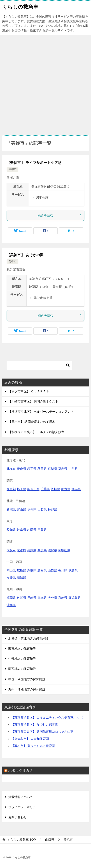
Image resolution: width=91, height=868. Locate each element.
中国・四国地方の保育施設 (27, 679)
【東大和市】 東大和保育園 (30, 739)
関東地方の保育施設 (22, 649)
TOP (21, 840)
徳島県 (73, 570)
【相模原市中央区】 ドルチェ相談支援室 (36, 432)
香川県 (63, 570)
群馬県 (76, 489)
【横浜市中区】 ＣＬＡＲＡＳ (29, 391)
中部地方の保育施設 (22, 659)
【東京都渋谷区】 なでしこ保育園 (35, 725)
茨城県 (55, 489)
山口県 (52, 570)
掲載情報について (21, 797)
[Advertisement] (45, 83)
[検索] (39, 365)
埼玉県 (21, 489)
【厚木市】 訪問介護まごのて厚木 (32, 422)
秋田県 (42, 469)
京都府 (21, 550)
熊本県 (42, 598)
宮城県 (52, 469)
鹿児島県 (75, 598)
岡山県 (11, 570)
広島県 (21, 570)
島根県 (42, 570)
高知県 (21, 577)
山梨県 (42, 509)
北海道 (11, 469)
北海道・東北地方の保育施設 (28, 638)
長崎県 (32, 598)
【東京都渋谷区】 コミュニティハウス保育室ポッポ (47, 717)
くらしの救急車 (20, 6)
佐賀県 (21, 598)
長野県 (52, 509)
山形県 (73, 469)
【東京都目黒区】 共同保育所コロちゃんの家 (42, 732)
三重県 (42, 530)
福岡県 (11, 598)
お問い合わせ (18, 817)
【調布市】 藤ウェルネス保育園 (33, 746)
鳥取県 (32, 570)
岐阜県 (21, 530)
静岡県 (32, 530)
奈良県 (42, 550)
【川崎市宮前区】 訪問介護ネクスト (33, 401)
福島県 (63, 469)
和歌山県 (64, 550)
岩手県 (32, 469)
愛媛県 (11, 577)
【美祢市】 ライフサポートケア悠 (34, 163)
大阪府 (11, 550)
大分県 (52, 598)
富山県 (21, 509)
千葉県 (45, 489)
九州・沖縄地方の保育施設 (27, 689)
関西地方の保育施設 (22, 669)
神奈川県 (33, 489)
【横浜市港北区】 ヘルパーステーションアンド (41, 412)
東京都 (11, 489)
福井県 (32, 509)
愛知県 (11, 530)
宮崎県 (63, 598)
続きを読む (60, 215)
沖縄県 (11, 605)
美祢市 (12, 169)
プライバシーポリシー (24, 807)
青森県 (21, 469)
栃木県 (66, 489)
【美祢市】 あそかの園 (25, 255)
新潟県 (11, 509)
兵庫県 (32, 550)
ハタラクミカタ (21, 770)
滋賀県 (52, 550)
